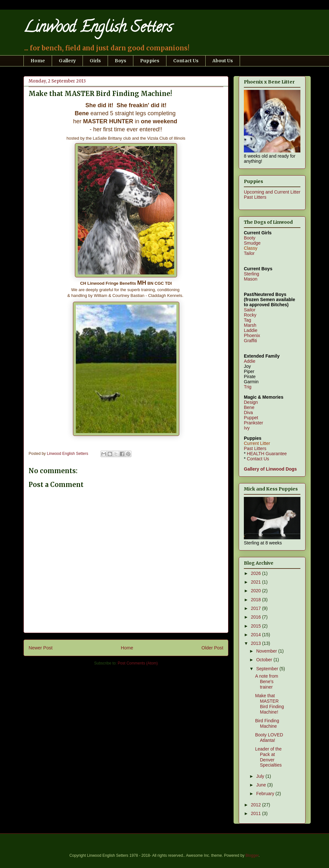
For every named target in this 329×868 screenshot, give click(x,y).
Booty (250, 238)
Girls (95, 61)
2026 (257, 573)
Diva (248, 412)
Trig (248, 387)
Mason (251, 279)
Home (38, 61)
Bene (249, 407)
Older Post (212, 648)
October (265, 660)
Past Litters (255, 197)
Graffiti (250, 341)
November (267, 651)
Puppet (251, 418)
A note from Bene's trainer (267, 681)
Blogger (252, 855)
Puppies (150, 61)
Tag (248, 320)
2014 (257, 635)
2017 (257, 608)
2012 (257, 805)
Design (251, 402)
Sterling (251, 274)
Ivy (247, 428)
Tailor (249, 253)
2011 (257, 813)
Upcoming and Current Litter (272, 192)
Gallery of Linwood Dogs (270, 469)
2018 (257, 600)
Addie (250, 361)
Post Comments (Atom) (138, 663)
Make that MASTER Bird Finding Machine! (270, 704)
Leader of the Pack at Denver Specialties (268, 757)
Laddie (251, 330)
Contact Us (186, 61)
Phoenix (252, 335)
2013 (257, 643)
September (268, 669)
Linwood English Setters (98, 29)
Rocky (250, 315)
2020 (257, 591)
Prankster (253, 423)
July (261, 776)
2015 (257, 626)
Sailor (250, 310)
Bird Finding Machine (267, 723)
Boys (120, 61)
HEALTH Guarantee (267, 454)
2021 (257, 582)
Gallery (67, 61)
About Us (223, 61)
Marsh (250, 325)
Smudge (252, 243)
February (266, 794)
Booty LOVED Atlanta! (269, 738)
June (262, 785)
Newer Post (40, 648)
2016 (257, 617)
